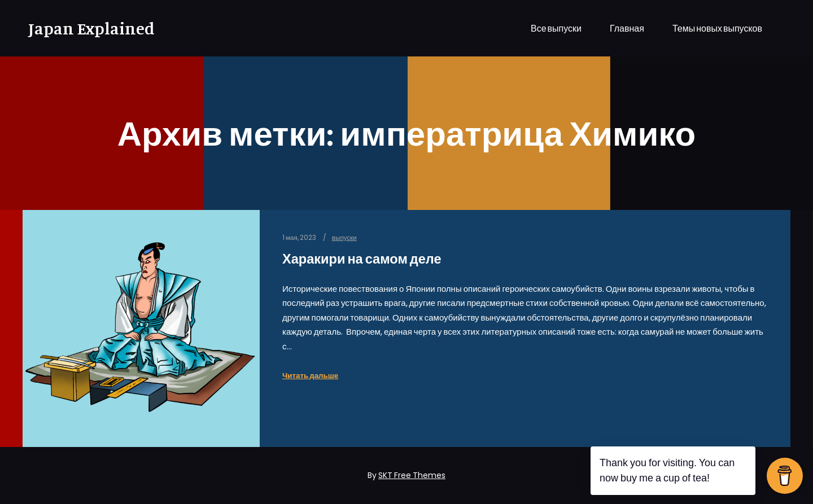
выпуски (344, 238)
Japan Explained (85, 28)
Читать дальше (310, 376)
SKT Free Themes (412, 475)
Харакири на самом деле (362, 259)
